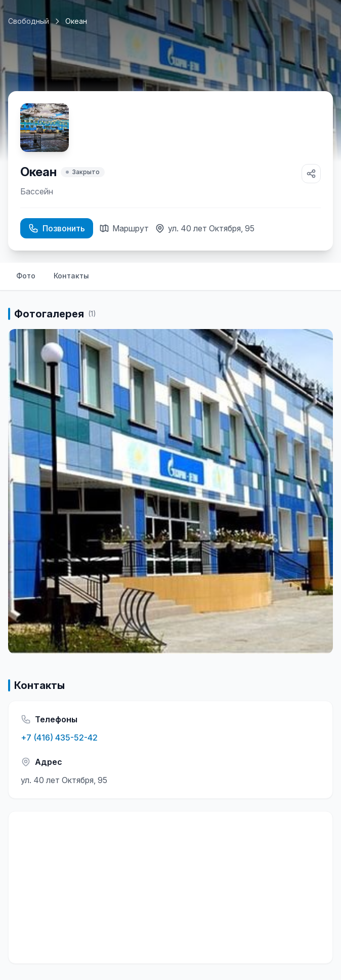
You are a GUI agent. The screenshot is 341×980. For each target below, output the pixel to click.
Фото (26, 276)
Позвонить (57, 228)
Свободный (29, 21)
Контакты (71, 276)
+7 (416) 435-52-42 (59, 738)
